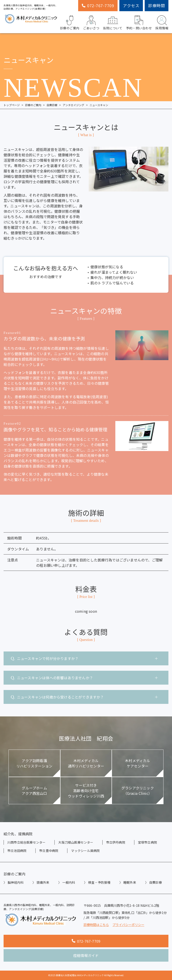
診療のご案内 (70, 22)
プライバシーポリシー (128, 925)
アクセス (131, 5)
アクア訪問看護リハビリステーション (34, 763)
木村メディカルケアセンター (138, 763)
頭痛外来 (43, 882)
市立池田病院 (17, 851)
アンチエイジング (73, 105)
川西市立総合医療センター (26, 842)
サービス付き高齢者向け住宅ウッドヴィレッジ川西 (86, 791)
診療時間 (157, 5)
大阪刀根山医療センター (76, 842)
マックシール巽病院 (85, 851)
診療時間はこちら (96, 925)
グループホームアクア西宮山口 (34, 791)
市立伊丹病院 (116, 842)
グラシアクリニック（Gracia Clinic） (138, 791)
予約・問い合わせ (139, 22)
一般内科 (69, 882)
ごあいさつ (91, 22)
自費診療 (52, 105)
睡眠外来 (130, 882)
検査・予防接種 (99, 882)
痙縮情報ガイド (86, 955)
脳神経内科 (16, 882)
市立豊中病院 (49, 851)
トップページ (12, 105)
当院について (113, 22)
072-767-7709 (98, 5)
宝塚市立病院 (147, 842)
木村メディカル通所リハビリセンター (86, 763)
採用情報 (162, 22)
